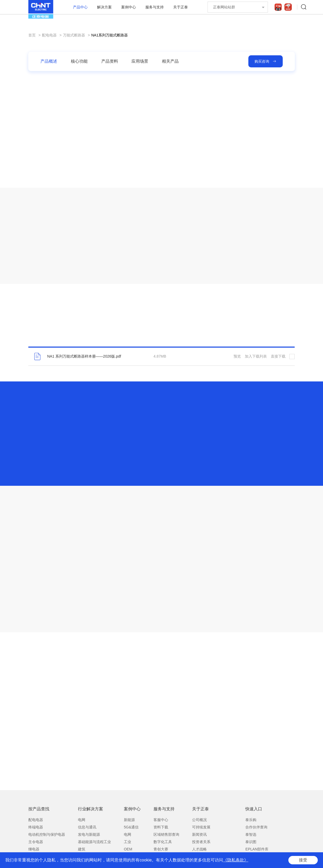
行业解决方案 (91, 809)
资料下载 (161, 827)
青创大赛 (161, 849)
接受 (303, 860)
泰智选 (251, 834)
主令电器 (36, 842)
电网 (82, 820)
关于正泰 (181, 7)
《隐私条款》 (236, 860)
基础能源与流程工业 (94, 842)
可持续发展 (201, 827)
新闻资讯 (199, 834)
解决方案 (104, 7)
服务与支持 (155, 7)
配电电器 (49, 35)
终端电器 (36, 827)
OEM (128, 849)
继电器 (34, 849)
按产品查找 (39, 809)
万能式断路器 (74, 35)
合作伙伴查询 (256, 827)
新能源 (129, 820)
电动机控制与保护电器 (47, 834)
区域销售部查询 (166, 834)
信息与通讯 (87, 827)
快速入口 (254, 809)
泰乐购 (251, 820)
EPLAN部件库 (257, 849)
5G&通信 (131, 827)
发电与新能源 (89, 834)
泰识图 (251, 842)
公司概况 (199, 820)
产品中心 (80, 7)
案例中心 (129, 7)
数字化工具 (163, 842)
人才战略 (199, 849)
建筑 (82, 849)
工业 (128, 842)
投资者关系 (201, 842)
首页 (32, 35)
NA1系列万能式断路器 (110, 35)
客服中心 (161, 820)
